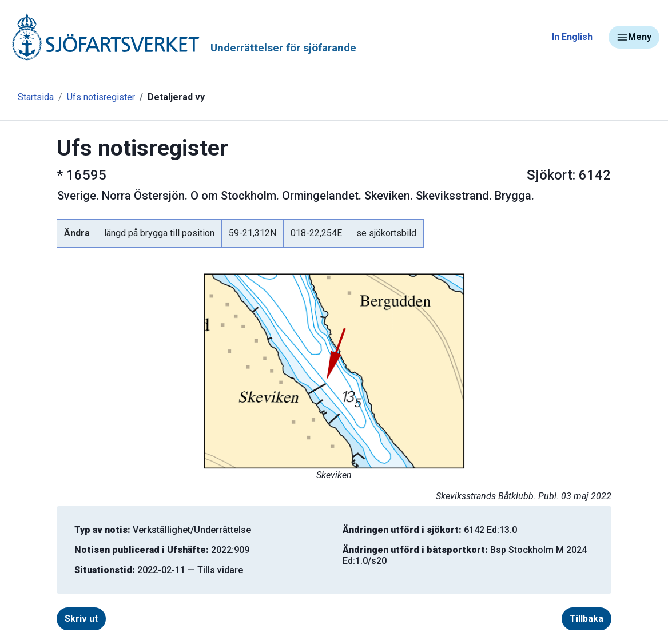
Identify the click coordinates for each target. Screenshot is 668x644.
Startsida (36, 97)
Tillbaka (587, 619)
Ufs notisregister (101, 97)
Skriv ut (81, 619)
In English (572, 37)
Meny (634, 37)
